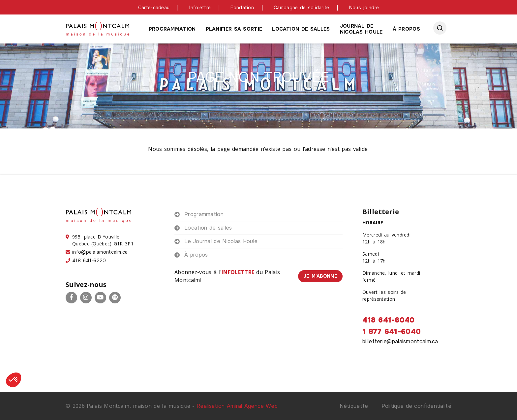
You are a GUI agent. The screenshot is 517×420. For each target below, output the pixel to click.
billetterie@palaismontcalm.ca (400, 341)
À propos (406, 29)
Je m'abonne (320, 276)
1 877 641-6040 (392, 332)
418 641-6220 (89, 261)
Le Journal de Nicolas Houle (221, 241)
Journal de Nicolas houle (361, 29)
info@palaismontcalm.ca (100, 252)
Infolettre (200, 8)
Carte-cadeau (154, 8)
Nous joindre (364, 8)
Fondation (242, 8)
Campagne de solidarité (302, 8)
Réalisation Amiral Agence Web (237, 406)
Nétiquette (354, 406)
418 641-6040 (389, 320)
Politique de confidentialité (416, 406)
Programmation (172, 29)
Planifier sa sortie (234, 29)
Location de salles (301, 29)
